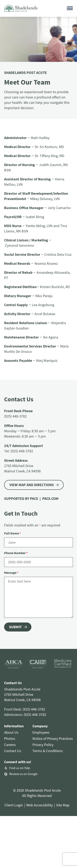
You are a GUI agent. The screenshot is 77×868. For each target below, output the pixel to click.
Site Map (63, 805)
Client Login (14, 805)
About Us (11, 732)
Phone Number (16, 553)
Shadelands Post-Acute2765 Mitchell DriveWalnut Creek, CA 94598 (22, 694)
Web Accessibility (40, 805)
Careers (10, 745)
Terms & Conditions (48, 751)
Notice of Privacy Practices (53, 738)
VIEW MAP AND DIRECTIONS (32, 485)
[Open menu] (70, 8)
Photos (10, 738)
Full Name (12, 533)
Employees (41, 732)
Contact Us (13, 751)
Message (11, 573)
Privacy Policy (43, 745)
